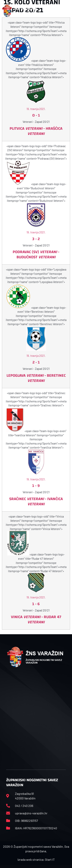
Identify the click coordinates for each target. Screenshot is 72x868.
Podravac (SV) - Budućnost (36, 254)
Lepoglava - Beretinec (36, 378)
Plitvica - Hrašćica (36, 131)
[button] (68, 11)
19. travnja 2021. (36, 109)
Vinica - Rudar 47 (36, 619)
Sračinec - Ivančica (36, 501)
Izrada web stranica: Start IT (36, 859)
